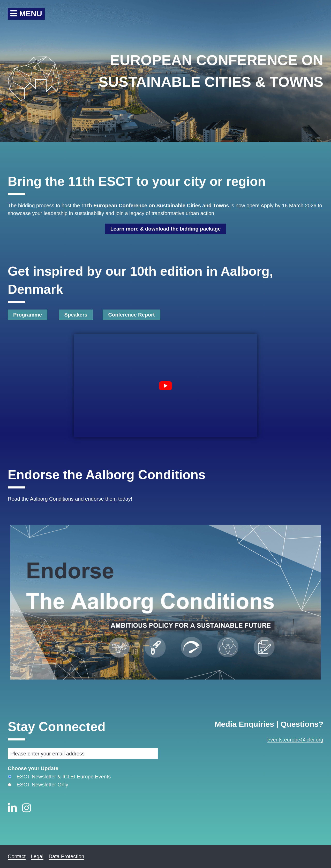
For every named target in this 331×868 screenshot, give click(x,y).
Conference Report (131, 315)
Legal (37, 856)
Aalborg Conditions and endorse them (73, 499)
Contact (17, 856)
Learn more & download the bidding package (166, 229)
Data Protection (66, 856)
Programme (28, 315)
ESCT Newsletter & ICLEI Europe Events (64, 777)
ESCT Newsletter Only (42, 785)
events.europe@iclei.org (295, 740)
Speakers (76, 315)
